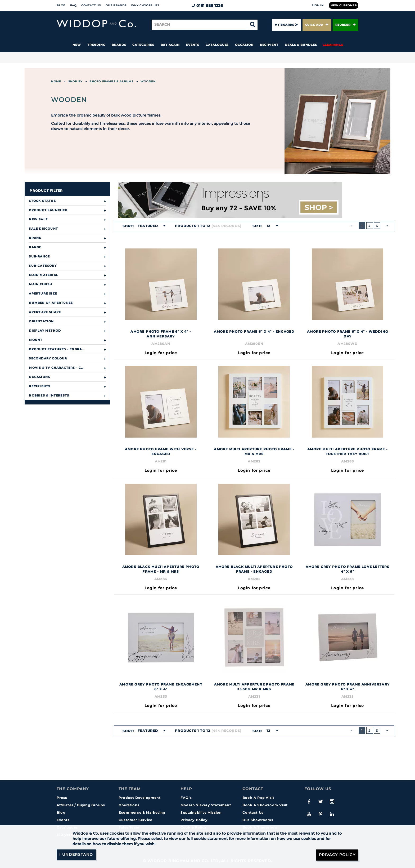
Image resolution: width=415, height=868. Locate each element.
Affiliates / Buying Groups (81, 805)
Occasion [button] (244, 45)
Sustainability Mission (201, 813)
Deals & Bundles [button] (301, 45)
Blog (61, 5)
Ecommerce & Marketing (142, 813)
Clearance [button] (333, 45)
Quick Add (317, 25)
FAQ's (186, 798)
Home (56, 81)
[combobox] (150, 226)
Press (62, 798)
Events (193, 45)
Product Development (140, 798)
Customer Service (135, 820)
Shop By (75, 81)
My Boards (284, 25)
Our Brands (116, 5)
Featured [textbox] (148, 226)
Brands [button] (119, 45)
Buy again (170, 45)
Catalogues (217, 45)
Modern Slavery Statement (206, 805)
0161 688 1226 (208, 6)
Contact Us (91, 5)
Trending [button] (96, 45)
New (77, 45)
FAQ (73, 5)
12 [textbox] (268, 226)
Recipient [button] (269, 45)
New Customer (344, 5)
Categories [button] (143, 45)
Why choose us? (145, 5)
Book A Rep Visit (258, 798)
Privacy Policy (194, 820)
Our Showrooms (258, 820)
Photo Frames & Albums (111, 81)
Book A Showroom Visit (265, 805)
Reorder (346, 25)
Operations (129, 805)
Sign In (318, 5)
